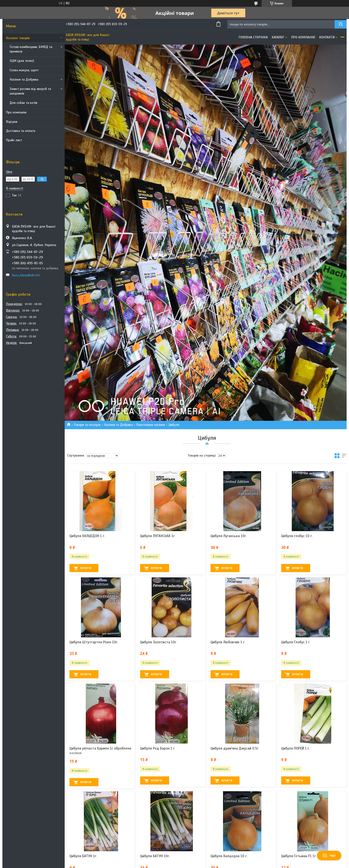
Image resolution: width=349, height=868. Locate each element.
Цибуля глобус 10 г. (297, 536)
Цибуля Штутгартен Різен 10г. (94, 642)
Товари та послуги (87, 425)
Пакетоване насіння (150, 425)
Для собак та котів (23, 103)
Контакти (327, 37)
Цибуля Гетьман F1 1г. (299, 856)
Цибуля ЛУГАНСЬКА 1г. (158, 536)
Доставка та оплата (21, 131)
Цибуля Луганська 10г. (229, 536)
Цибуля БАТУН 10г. (155, 856)
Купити (86, 568)
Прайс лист (14, 140)
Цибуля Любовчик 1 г (228, 642)
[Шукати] (341, 24)
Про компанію (16, 112)
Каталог (278, 37)
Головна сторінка (253, 37)
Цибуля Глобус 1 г (295, 642)
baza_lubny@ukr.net (26, 275)
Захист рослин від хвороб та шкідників (30, 91)
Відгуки (12, 122)
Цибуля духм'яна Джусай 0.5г (235, 748)
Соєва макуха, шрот (24, 70)
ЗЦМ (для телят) (22, 61)
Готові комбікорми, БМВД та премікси (31, 49)
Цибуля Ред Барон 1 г (157, 748)
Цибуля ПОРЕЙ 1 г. (295, 748)
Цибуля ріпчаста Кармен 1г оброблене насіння (100, 751)
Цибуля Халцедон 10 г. (229, 856)
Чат (329, 856)
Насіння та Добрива (24, 79)
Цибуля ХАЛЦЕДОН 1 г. (87, 536)
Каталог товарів (18, 38)
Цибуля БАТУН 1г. (83, 856)
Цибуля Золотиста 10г (158, 642)
